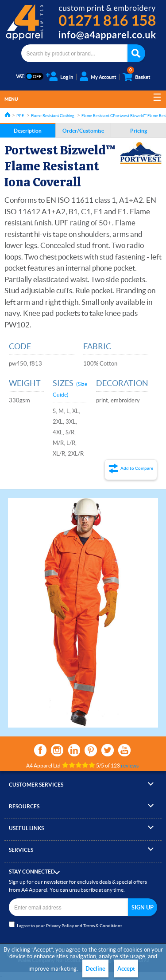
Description (28, 131)
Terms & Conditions (103, 926)
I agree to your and (66, 925)
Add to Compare (137, 468)
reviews (130, 766)
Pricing (139, 131)
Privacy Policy (60, 926)
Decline (95, 969)
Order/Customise (83, 131)
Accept (126, 969)
